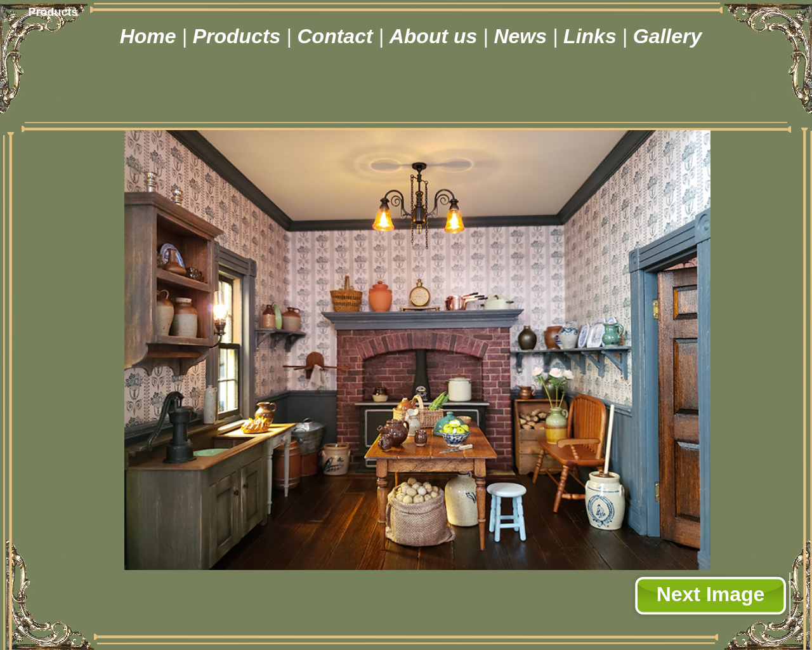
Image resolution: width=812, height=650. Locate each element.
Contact (337, 36)
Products (240, 36)
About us (436, 36)
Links (593, 36)
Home (151, 36)
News (523, 36)
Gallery (668, 36)
